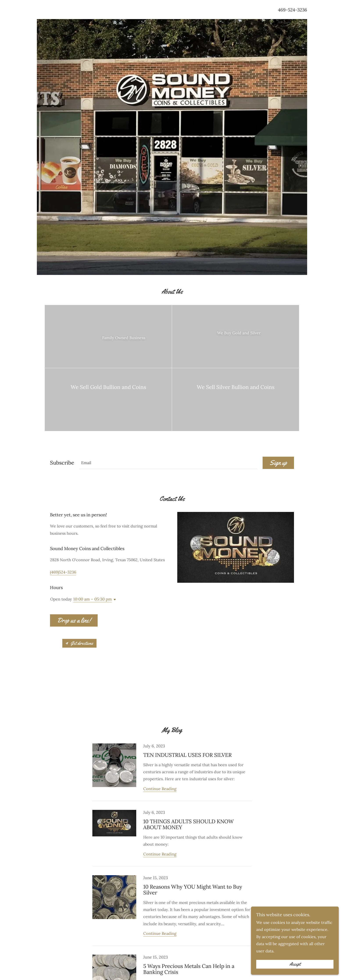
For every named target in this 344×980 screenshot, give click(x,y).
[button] (114, 600)
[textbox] (168, 463)
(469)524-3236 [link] (63, 572)
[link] (172, 772)
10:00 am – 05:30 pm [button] (92, 599)
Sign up (278, 463)
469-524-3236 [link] (293, 10)
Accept (295, 964)
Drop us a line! (74, 620)
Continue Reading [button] (160, 789)
